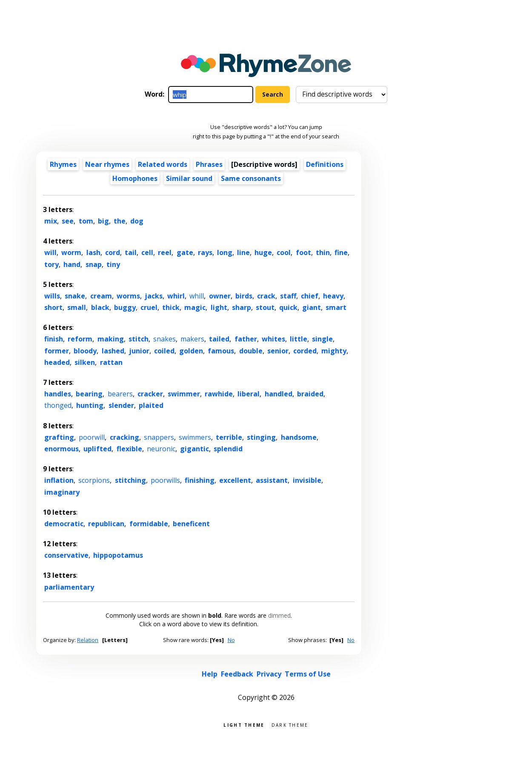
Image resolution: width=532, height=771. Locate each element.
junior (139, 351)
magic (195, 307)
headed (57, 362)
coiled (164, 351)
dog (137, 221)
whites (273, 339)
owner (220, 296)
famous (221, 351)
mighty (334, 351)
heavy (333, 296)
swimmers (195, 437)
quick (288, 307)
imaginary (62, 492)
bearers (120, 394)
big (103, 221)
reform (80, 339)
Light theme (244, 724)
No (231, 640)
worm (71, 252)
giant (312, 307)
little (299, 339)
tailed (219, 339)
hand (72, 264)
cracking (124, 437)
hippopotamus (118, 555)
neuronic (161, 449)
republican (106, 524)
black (100, 307)
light (219, 307)
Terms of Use (308, 674)
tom (86, 221)
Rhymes (63, 164)
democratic (64, 524)
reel (165, 252)
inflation (59, 480)
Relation (88, 640)
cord (113, 252)
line (243, 252)
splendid (228, 449)
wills (52, 296)
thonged (58, 405)
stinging (261, 437)
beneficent (191, 524)
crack (266, 296)
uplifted (97, 449)
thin (323, 252)
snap (94, 264)
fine (341, 252)
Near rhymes (107, 164)
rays (205, 252)
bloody (85, 351)
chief (310, 296)
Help (210, 674)
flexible (129, 449)
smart (336, 307)
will (50, 252)
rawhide (219, 394)
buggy (125, 307)
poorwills (165, 480)
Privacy (269, 674)
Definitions (325, 164)
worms (128, 296)
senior (278, 351)
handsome (299, 437)
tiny (113, 264)
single (322, 339)
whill (197, 296)
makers (192, 339)
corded (305, 351)
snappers (159, 437)
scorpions (94, 480)
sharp (242, 307)
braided (310, 394)
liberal (249, 394)
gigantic (194, 449)
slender (121, 405)
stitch (139, 339)
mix (51, 221)
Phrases (209, 164)
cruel (149, 307)
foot (303, 252)
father (246, 339)
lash (93, 252)
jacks (154, 296)
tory (51, 264)
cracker (150, 394)
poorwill (92, 437)
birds (244, 296)
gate (185, 252)
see (68, 221)
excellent (235, 480)
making (111, 339)
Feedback (237, 674)
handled (279, 394)
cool (284, 252)
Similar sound (189, 178)
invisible (307, 480)
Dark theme (290, 724)
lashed (113, 351)
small (77, 307)
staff (288, 296)
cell (147, 252)
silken (85, 362)
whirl (176, 296)
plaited (151, 405)
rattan (111, 362)
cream (101, 296)
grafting (59, 437)
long (225, 252)
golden (191, 351)
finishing (200, 480)
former (57, 351)
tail (131, 252)
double (251, 351)
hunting (90, 405)
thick (171, 307)
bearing (89, 394)
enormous (61, 449)
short (53, 307)
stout (265, 307)
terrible (229, 437)
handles (58, 394)
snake (75, 296)
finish (54, 339)
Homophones (135, 178)
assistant (272, 480)
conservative (66, 555)
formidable (149, 524)
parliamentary (69, 587)
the (120, 221)
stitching (130, 480)
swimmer (184, 394)
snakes (164, 339)
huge (263, 252)
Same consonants (251, 178)
